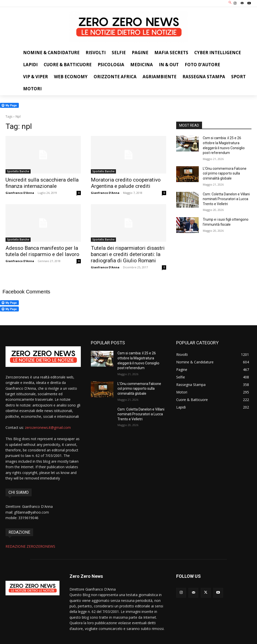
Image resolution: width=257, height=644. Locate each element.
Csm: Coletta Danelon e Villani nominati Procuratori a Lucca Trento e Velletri (226, 199)
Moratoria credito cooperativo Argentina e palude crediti (126, 183)
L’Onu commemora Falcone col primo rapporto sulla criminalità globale (225, 173)
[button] (230, 3)
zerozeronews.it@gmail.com (48, 427)
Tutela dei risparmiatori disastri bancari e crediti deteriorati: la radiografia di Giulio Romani (128, 254)
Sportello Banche (18, 171)
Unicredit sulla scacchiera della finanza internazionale (42, 183)
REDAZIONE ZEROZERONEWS (30, 546)
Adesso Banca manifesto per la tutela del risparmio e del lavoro (42, 251)
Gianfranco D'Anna (20, 193)
